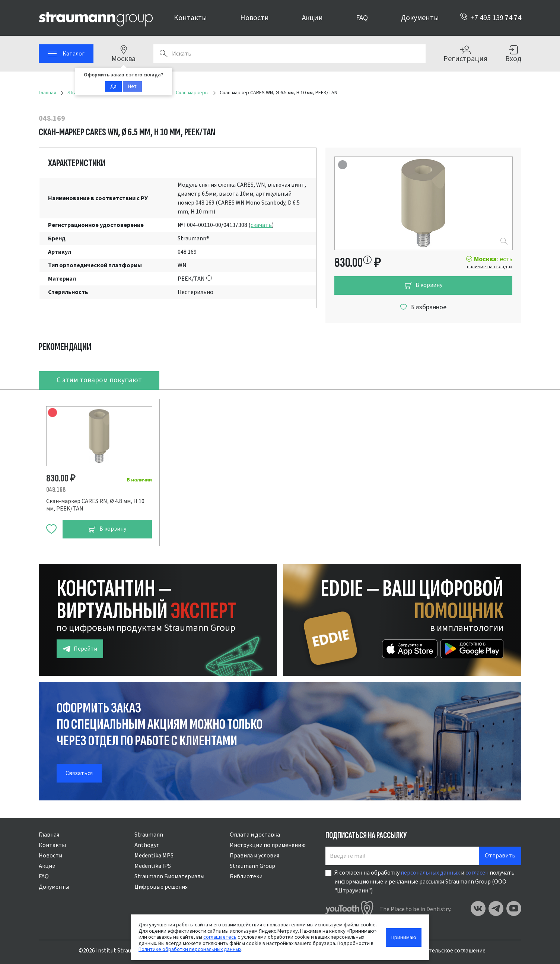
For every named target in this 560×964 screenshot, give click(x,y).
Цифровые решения (161, 887)
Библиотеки (246, 876)
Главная (49, 835)
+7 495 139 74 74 (491, 18)
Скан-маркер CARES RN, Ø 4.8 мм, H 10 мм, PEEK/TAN (95, 505)
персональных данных (430, 873)
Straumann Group (252, 866)
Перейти (80, 649)
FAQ (362, 18)
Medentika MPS (154, 856)
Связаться (79, 773)
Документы (420, 18)
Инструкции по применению (268, 845)
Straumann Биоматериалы (169, 876)
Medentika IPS (153, 866)
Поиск (163, 54)
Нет (132, 86)
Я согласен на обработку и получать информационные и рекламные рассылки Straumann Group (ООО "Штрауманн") (424, 882)
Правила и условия (254, 856)
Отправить (500, 856)
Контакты (190, 18)
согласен (477, 873)
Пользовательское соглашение (444, 951)
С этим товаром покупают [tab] (99, 380)
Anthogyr (147, 845)
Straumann (149, 835)
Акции (312, 18)
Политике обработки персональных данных (190, 949)
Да (113, 86)
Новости (254, 18)
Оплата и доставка (255, 835)
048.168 (56, 490)
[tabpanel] (280, 468)
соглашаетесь (220, 937)
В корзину (423, 285)
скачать (261, 225)
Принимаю (404, 937)
